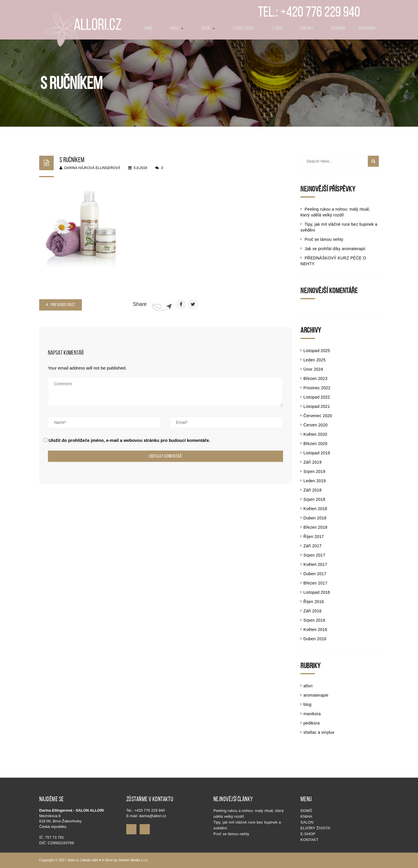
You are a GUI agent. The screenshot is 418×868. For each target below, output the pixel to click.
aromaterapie (316, 695)
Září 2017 (312, 546)
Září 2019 (312, 462)
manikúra (312, 714)
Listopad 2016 (317, 592)
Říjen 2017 (314, 537)
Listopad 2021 (317, 406)
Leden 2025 (315, 360)
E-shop (308, 834)
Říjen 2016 (314, 602)
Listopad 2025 (317, 351)
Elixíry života (315, 828)
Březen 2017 (315, 583)
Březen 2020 (315, 444)
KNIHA (306, 816)
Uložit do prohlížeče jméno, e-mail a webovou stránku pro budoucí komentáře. (129, 440)
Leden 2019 (315, 481)
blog (307, 704)
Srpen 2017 (314, 555)
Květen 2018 (315, 509)
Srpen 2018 (314, 499)
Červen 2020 (315, 425)
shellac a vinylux (319, 732)
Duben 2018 (315, 518)
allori (308, 686)
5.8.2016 (138, 168)
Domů (306, 811)
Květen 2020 (315, 434)
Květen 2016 (315, 630)
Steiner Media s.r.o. (133, 860)
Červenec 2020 (318, 416)
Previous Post (61, 305)
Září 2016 (312, 611)
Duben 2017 (315, 574)
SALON (307, 822)
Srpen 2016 (314, 620)
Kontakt (309, 840)
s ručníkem (72, 160)
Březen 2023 (315, 379)
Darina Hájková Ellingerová (90, 168)
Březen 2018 (315, 527)
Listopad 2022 (317, 397)
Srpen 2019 (314, 471)
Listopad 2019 (317, 453)
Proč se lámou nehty (324, 239)
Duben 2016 (315, 639)
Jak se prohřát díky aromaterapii (335, 249)
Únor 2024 (313, 369)
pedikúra (311, 723)
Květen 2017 (315, 564)
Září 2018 (312, 490)
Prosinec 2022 (317, 388)
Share (140, 304)
